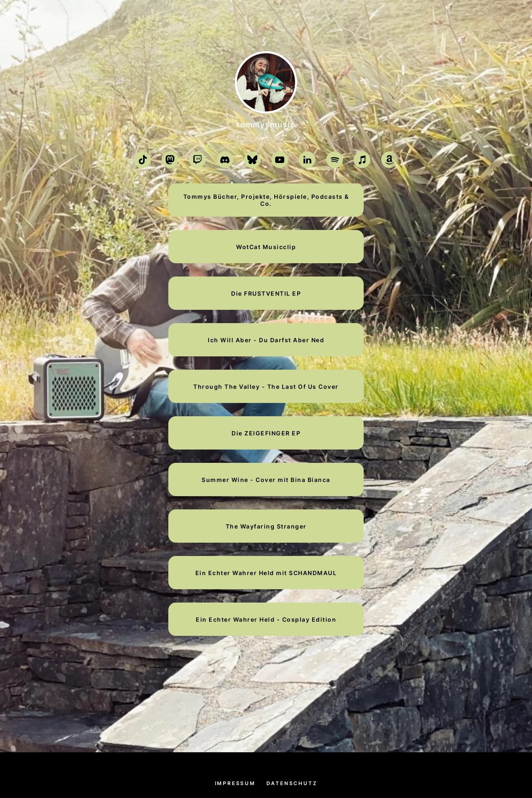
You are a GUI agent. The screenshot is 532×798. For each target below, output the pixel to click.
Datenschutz (292, 783)
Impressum (235, 783)
